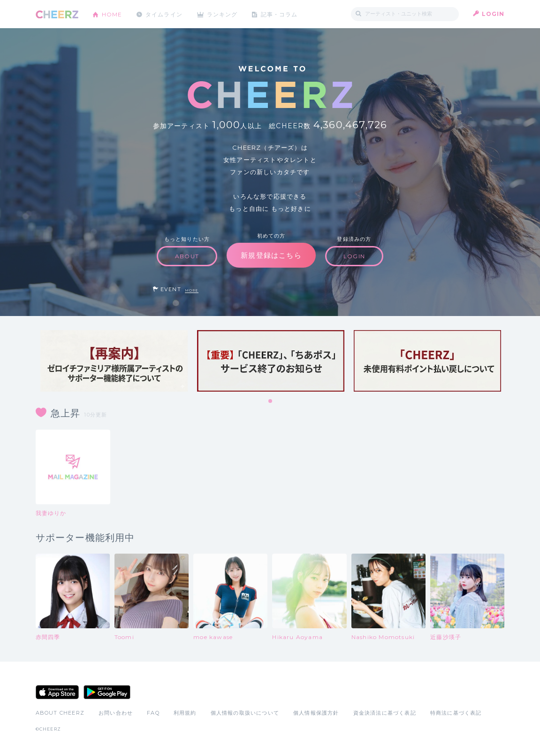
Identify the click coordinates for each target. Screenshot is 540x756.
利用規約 (185, 713)
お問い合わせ (116, 713)
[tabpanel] (114, 361)
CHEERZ (57, 14)
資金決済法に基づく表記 (385, 713)
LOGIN (493, 14)
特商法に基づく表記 (456, 713)
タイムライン (164, 14)
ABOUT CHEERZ (60, 713)
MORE (192, 290)
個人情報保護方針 (316, 713)
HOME (112, 14)
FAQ (153, 713)
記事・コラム (280, 14)
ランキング (223, 14)
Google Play (107, 692)
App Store (57, 692)
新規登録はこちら (271, 255)
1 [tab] (271, 401)
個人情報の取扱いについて (245, 713)
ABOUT (187, 256)
